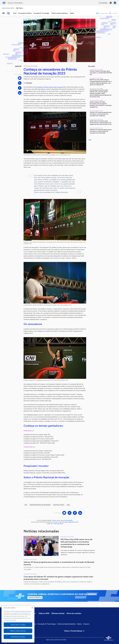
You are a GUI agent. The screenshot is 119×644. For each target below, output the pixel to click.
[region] (18, 624)
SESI (68, 505)
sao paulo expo (59, 505)
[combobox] (20, 8)
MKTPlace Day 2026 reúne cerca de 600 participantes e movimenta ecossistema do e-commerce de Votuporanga (76, 543)
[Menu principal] (4, 13)
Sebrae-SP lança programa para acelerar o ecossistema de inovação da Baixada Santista (59, 563)
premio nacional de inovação (40, 505)
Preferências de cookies (18, 637)
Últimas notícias (58, 613)
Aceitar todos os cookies (18, 625)
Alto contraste (111, 3)
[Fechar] (32, 608)
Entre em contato (74, 613)
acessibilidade (103, 3)
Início (15, 13)
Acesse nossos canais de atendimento (62, 520)
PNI (26, 505)
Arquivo (86, 624)
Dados (79, 624)
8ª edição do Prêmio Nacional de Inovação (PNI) (51, 87)
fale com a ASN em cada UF (56, 524)
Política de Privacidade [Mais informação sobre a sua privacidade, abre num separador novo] (10, 620)
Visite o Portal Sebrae (74, 631)
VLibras (115, 3)
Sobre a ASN (44, 613)
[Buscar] (113, 13)
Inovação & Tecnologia (47, 624)
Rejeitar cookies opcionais (18, 631)
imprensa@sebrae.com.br (72, 522)
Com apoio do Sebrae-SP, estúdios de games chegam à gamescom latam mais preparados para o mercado (58, 578)
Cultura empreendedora (66, 624)
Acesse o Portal (34, 597)
